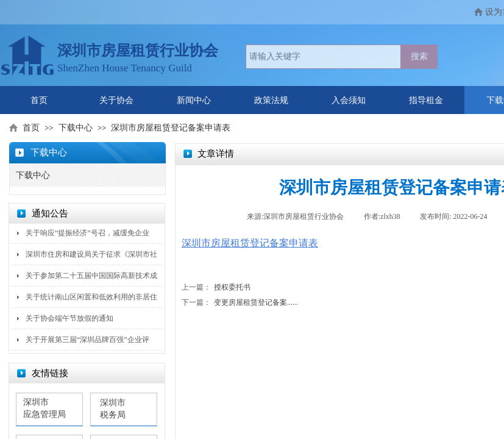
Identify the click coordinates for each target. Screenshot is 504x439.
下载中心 (76, 128)
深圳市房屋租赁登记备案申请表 (171, 128)
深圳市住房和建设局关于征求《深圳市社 (91, 254)
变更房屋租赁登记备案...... (240, 303)
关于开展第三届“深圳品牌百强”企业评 (87, 340)
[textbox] (323, 57)
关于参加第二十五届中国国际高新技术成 (91, 276)
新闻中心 (194, 100)
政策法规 (271, 100)
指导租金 (426, 100)
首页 (39, 100)
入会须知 (349, 100)
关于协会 (116, 100)
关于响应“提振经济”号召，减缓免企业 (87, 233)
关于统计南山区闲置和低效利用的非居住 (91, 297)
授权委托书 (216, 287)
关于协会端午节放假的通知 (69, 318)
